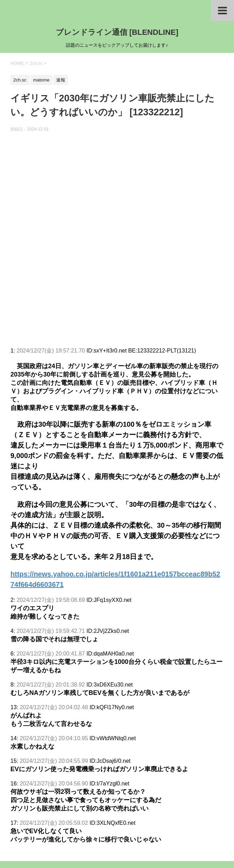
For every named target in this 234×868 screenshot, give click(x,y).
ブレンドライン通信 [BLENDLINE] (117, 32)
